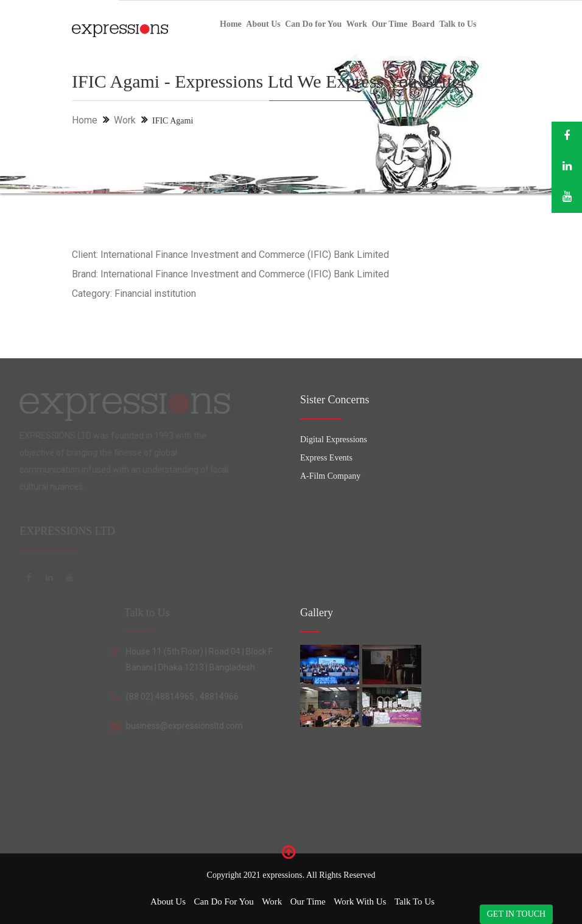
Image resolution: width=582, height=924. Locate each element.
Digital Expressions (334, 439)
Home (231, 24)
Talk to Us (458, 24)
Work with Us (360, 901)
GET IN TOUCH (516, 914)
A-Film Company (330, 476)
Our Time (389, 24)
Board (423, 24)
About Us (263, 24)
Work (357, 24)
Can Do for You (313, 24)
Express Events (326, 458)
